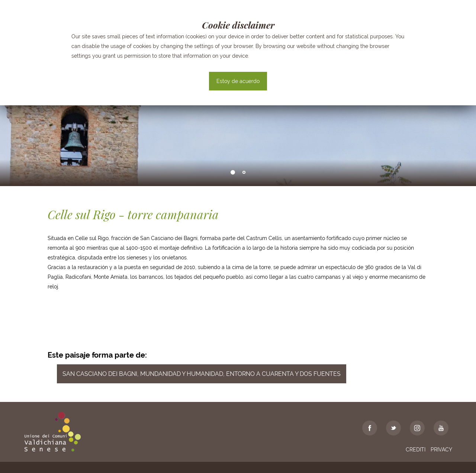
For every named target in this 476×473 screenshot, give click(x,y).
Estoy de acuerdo (238, 81)
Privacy (441, 450)
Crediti (416, 450)
